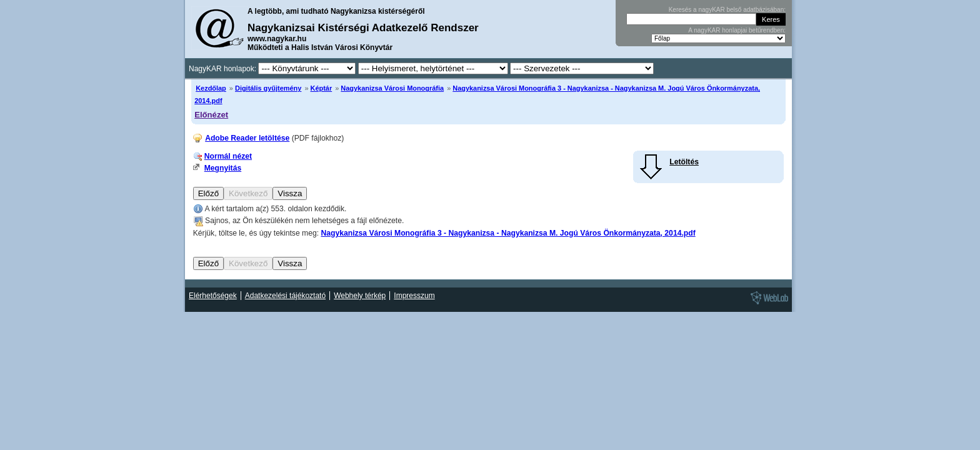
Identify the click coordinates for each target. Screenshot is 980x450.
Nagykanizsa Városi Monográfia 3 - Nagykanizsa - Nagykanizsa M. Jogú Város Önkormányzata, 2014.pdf (508, 233)
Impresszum (414, 296)
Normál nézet (228, 156)
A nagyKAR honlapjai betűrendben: (737, 30)
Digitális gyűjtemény (268, 88)
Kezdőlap (211, 88)
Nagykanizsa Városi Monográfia (392, 88)
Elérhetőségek (213, 296)
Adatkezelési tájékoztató (285, 296)
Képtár (322, 88)
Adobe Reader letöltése (247, 138)
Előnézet (211, 115)
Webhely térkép (360, 296)
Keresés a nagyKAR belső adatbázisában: (727, 10)
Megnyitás (223, 168)
